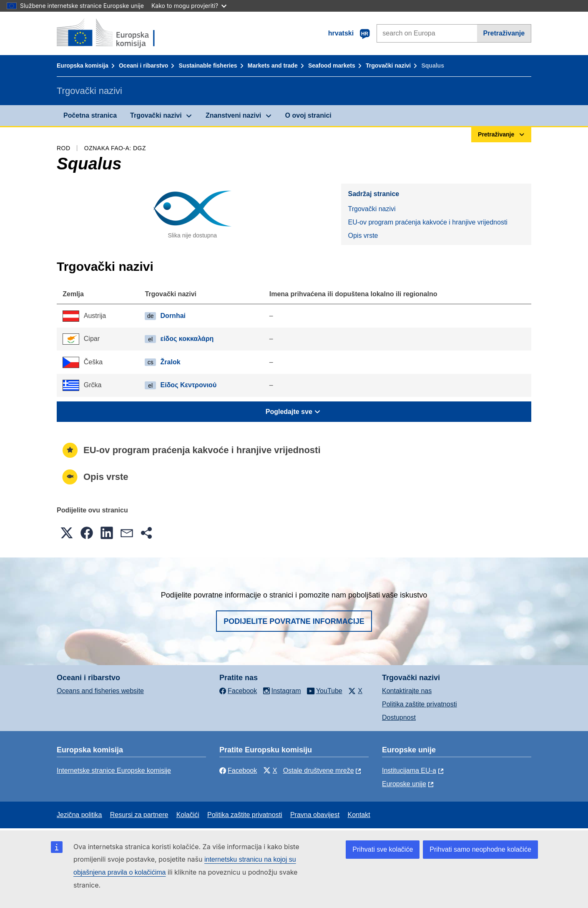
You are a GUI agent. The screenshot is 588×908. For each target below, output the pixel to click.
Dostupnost (399, 718)
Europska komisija (83, 66)
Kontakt (359, 815)
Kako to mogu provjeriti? (189, 6)
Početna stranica (90, 115)
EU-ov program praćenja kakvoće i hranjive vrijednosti (427, 222)
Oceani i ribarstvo (143, 66)
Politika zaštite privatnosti (420, 704)
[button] (67, 533)
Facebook (238, 771)
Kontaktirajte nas (407, 691)
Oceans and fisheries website (100, 691)
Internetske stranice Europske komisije (114, 771)
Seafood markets (332, 66)
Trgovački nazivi (388, 66)
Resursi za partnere (139, 815)
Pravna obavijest (315, 815)
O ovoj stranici (308, 115)
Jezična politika (79, 815)
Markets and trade (273, 66)
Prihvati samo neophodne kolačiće (480, 849)
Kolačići (188, 815)
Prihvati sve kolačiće (383, 849)
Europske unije (404, 784)
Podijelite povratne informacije (294, 621)
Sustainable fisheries (208, 66)
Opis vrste (363, 236)
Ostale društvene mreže (319, 771)
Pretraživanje (504, 33)
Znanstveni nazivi (233, 115)
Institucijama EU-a (409, 771)
